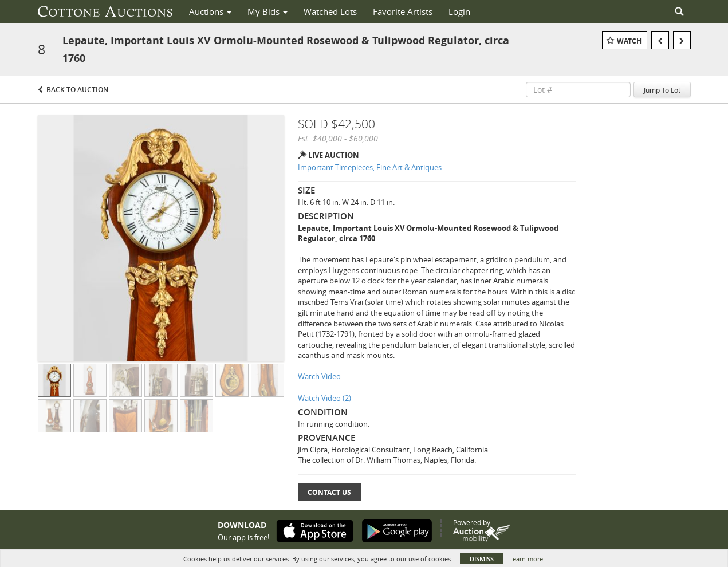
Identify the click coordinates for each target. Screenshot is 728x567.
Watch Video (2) (324, 398)
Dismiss (482, 559)
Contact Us (329, 492)
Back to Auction (77, 90)
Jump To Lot (662, 90)
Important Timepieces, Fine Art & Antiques (370, 167)
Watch (629, 41)
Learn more (526, 559)
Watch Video (319, 376)
